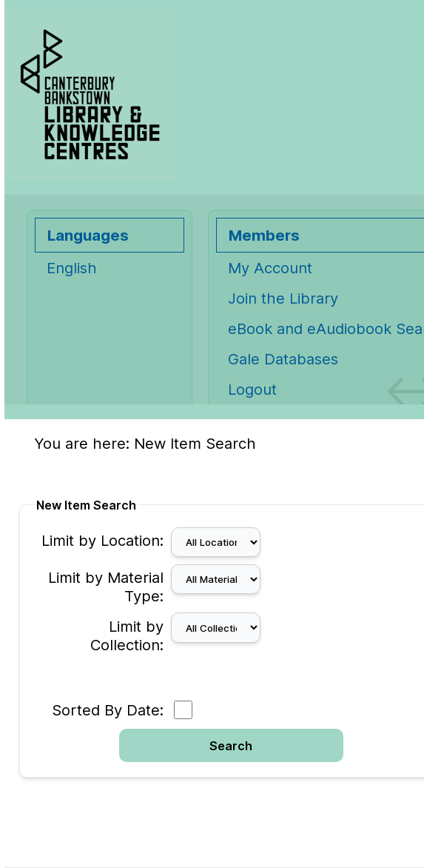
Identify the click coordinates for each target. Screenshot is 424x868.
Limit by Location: (102, 540)
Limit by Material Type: (106, 587)
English (72, 268)
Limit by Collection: (127, 635)
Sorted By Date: (108, 710)
